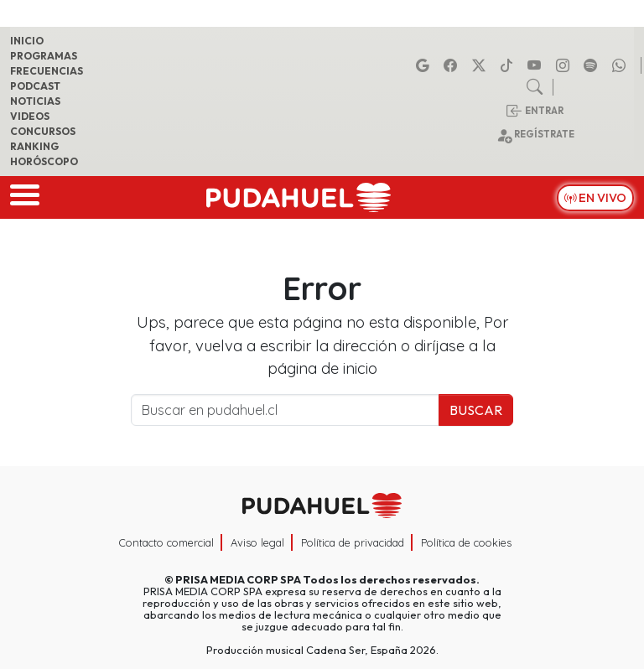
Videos (30, 116)
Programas (44, 56)
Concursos (43, 131)
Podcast (35, 86)
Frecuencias (47, 71)
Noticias (35, 101)
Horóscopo (44, 161)
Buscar (476, 410)
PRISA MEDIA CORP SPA (238, 579)
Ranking (34, 146)
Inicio (27, 41)
